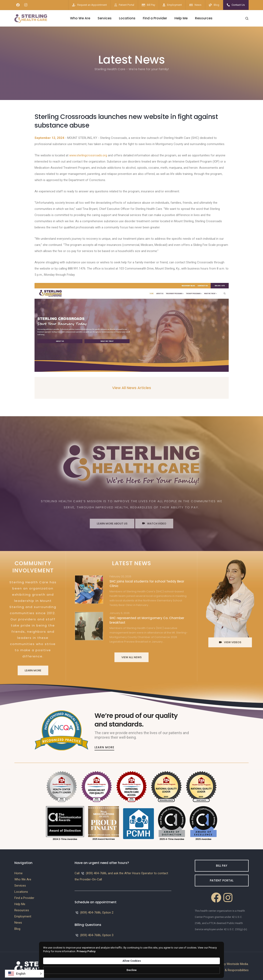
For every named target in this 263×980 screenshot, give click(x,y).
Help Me (181, 18)
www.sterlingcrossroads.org (88, 155)
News (198, 5)
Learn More (33, 669)
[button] (24, 974)
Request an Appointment (92, 5)
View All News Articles (131, 388)
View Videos (230, 641)
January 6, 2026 (120, 612)
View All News (131, 656)
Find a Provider (155, 18)
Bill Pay (151, 5)
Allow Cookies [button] (184, 968)
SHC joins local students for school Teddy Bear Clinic (147, 583)
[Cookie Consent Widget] (131, 968)
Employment (174, 5)
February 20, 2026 (120, 575)
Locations (127, 18)
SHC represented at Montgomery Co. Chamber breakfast (147, 619)
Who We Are (80, 18)
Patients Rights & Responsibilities (226, 968)
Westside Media (237, 962)
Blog (216, 5)
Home (18, 871)
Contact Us (238, 5)
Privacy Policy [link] (140, 970)
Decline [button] (211, 968)
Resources (204, 18)
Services (105, 18)
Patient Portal (126, 5)
